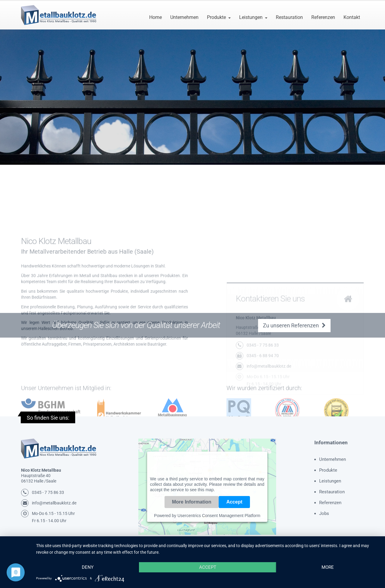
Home (156, 17)
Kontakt (352, 17)
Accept (234, 502)
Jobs (324, 513)
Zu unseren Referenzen (294, 325)
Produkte (216, 17)
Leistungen (251, 17)
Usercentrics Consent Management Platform (219, 516)
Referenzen (323, 17)
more (328, 567)
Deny (88, 567)
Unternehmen (184, 17)
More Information (192, 502)
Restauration (289, 17)
